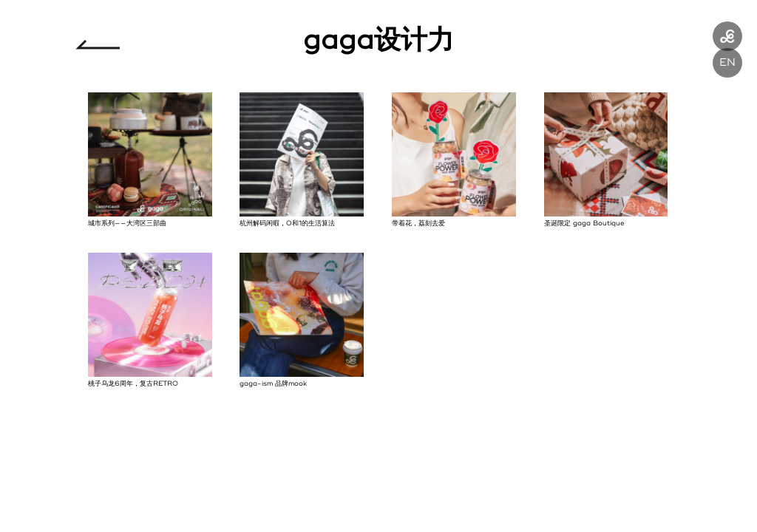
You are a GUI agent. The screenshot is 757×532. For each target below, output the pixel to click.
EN (727, 62)
